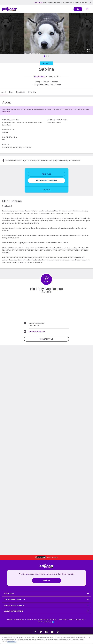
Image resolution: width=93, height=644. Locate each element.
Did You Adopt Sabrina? (46, 181)
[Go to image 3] (49, 56)
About (4, 92)
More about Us (46, 339)
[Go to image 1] (44, 56)
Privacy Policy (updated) (66, 619)
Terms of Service (39, 619)
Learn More (6, 112)
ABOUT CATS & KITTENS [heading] (14, 611)
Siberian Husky (40, 77)
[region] (46, 639)
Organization (20, 92)
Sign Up (47, 581)
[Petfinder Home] (9, 9)
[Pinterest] (58, 632)
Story (11, 92)
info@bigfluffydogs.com (37, 331)
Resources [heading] (9, 594)
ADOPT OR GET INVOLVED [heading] (15, 599)
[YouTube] (52, 632)
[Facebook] (35, 632)
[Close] (89, 638)
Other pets (32, 92)
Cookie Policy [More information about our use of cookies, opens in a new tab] (12, 642)
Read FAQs (47, 174)
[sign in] (78, 9)
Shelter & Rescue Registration (16, 619)
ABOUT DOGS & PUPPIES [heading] (14, 605)
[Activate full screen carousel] (88, 50)
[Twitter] (41, 632)
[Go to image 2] (47, 56)
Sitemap (29, 619)
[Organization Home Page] (46, 279)
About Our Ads (80, 619)
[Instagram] (47, 632)
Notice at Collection (51, 619)
